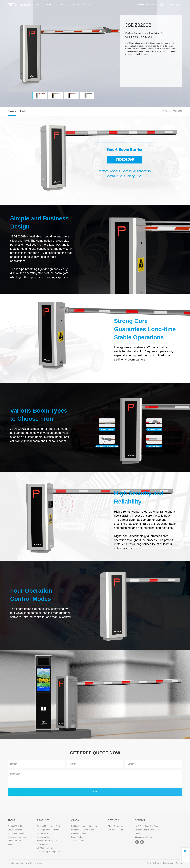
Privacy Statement (154, 863)
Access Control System (47, 841)
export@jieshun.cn (144, 837)
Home (168, 111)
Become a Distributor (17, 837)
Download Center (115, 830)
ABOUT (38, 5)
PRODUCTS (51, 5)
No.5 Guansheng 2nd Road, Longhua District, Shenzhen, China (147, 830)
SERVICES (75, 5)
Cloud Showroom (115, 826)
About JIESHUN (15, 826)
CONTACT (88, 5)
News (10, 844)
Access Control (78, 841)
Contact (140, 820)
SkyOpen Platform (45, 848)
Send (95, 792)
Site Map (179, 863)
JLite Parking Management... (49, 852)
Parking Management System (50, 826)
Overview (12, 111)
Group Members (15, 830)
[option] (64, 54)
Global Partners (14, 841)
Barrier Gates (43, 833)
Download (24, 111)
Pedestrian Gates (45, 837)
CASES (63, 5)
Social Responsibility (17, 833)
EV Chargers (43, 844)
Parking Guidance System (48, 830)
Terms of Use (168, 863)
